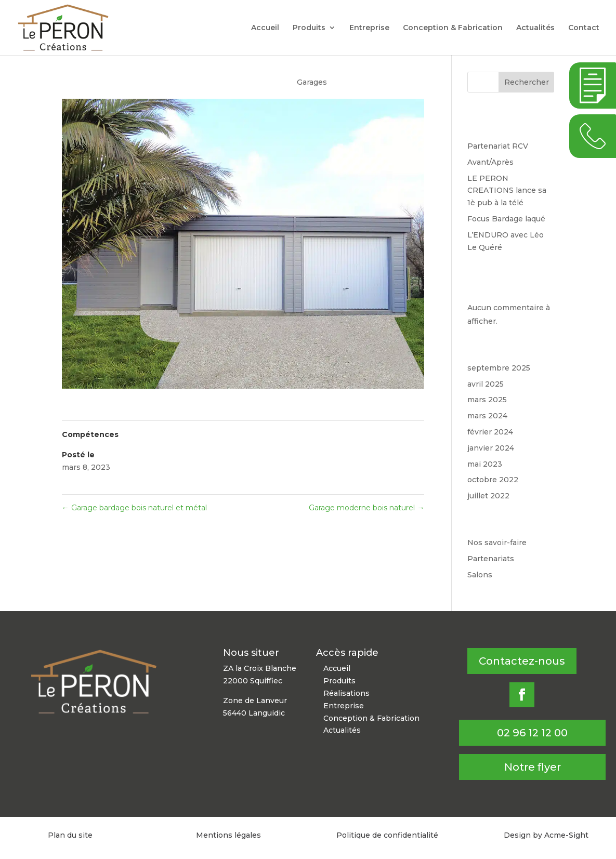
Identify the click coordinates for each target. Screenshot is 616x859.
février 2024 (490, 432)
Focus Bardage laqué (506, 219)
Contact (584, 28)
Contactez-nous (522, 661)
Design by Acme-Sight (546, 835)
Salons (480, 575)
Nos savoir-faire (497, 543)
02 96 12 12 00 (532, 733)
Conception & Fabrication (453, 28)
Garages (312, 82)
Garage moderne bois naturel (366, 508)
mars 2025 (487, 400)
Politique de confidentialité (387, 835)
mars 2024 (487, 416)
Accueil (265, 28)
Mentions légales (228, 835)
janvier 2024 (491, 448)
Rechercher (527, 82)
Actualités (535, 28)
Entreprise (369, 28)
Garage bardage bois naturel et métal (134, 508)
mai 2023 (485, 464)
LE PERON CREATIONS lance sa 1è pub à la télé (507, 191)
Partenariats (491, 559)
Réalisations (346, 693)
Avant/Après (490, 162)
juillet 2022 (488, 496)
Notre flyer (533, 767)
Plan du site (70, 835)
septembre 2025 (499, 368)
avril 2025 (486, 384)
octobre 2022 (493, 480)
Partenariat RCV (498, 146)
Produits (309, 28)
